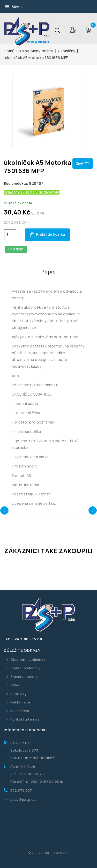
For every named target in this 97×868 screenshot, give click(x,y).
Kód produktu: (16, 183)
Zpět (83, 164)
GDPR (15, 685)
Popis (48, 272)
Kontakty (18, 694)
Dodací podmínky (25, 668)
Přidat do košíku (47, 235)
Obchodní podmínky (28, 659)
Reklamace (20, 702)
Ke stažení (20, 711)
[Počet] (10, 235)
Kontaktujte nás (25, 719)
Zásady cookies (24, 677)
